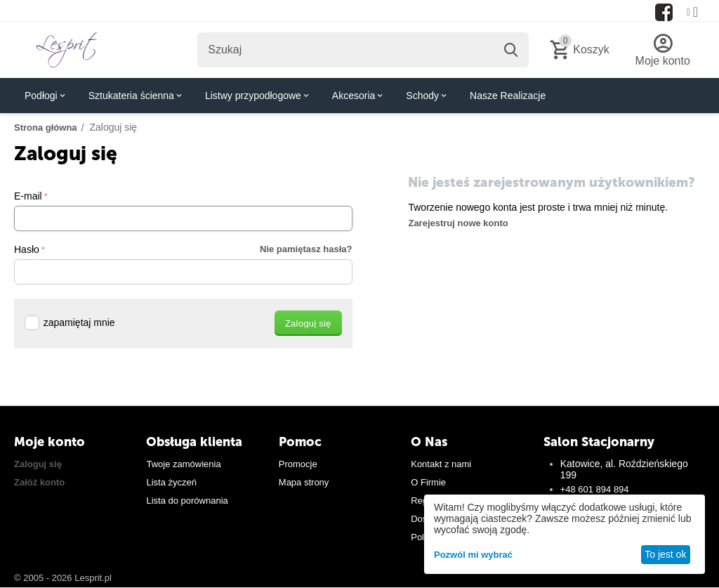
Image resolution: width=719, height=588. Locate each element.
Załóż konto (39, 482)
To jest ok (665, 554)
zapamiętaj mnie (70, 322)
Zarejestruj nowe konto (458, 223)
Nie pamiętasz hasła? (306, 249)
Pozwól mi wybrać (473, 555)
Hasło (27, 249)
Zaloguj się (38, 464)
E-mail (28, 196)
